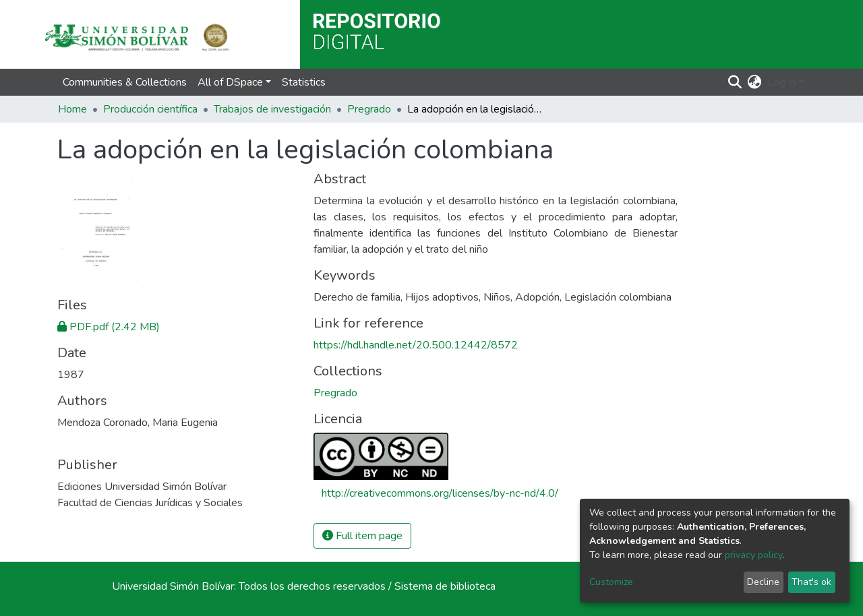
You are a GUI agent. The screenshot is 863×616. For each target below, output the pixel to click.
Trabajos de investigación (272, 109)
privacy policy (753, 555)
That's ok (811, 582)
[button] (755, 82)
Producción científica (150, 109)
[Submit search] (735, 82)
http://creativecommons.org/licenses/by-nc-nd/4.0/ (440, 493)
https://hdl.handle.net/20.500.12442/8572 (416, 345)
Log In (782, 82)
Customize (611, 582)
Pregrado (369, 109)
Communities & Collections (125, 82)
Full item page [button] (362, 536)
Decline (763, 582)
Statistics (304, 82)
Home (72, 109)
